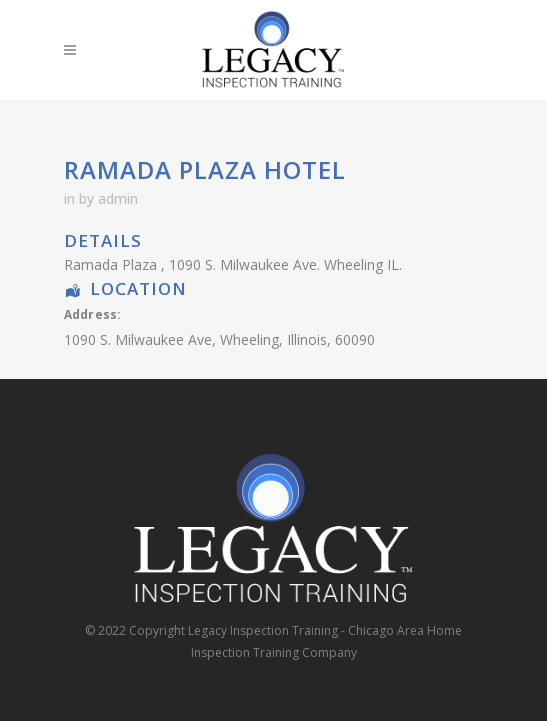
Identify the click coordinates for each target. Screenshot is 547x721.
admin (118, 198)
